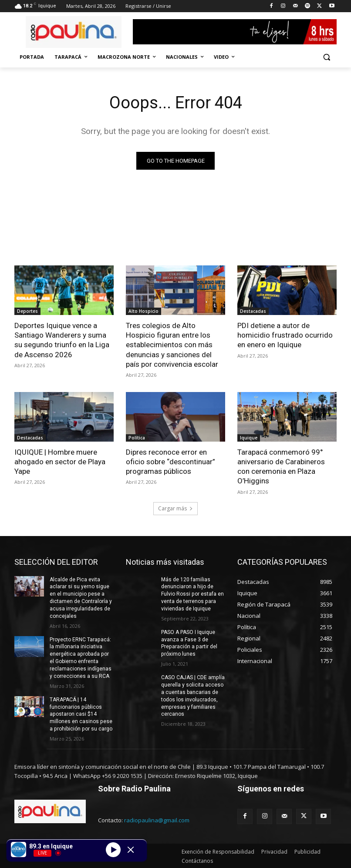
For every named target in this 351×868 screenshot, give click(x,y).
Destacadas (253, 311)
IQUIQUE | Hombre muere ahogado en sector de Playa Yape (60, 462)
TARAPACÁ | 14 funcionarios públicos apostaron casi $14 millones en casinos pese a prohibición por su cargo (81, 714)
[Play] (113, 849)
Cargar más (175, 508)
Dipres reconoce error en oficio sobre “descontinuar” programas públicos (170, 462)
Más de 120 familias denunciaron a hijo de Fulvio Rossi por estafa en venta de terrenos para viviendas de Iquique (192, 594)
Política (137, 438)
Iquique (249, 438)
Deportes (27, 311)
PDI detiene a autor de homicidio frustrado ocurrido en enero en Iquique (285, 335)
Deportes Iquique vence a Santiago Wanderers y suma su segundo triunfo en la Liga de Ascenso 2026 (62, 340)
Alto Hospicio (143, 311)
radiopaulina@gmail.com (157, 819)
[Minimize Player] (131, 850)
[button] (326, 57)
